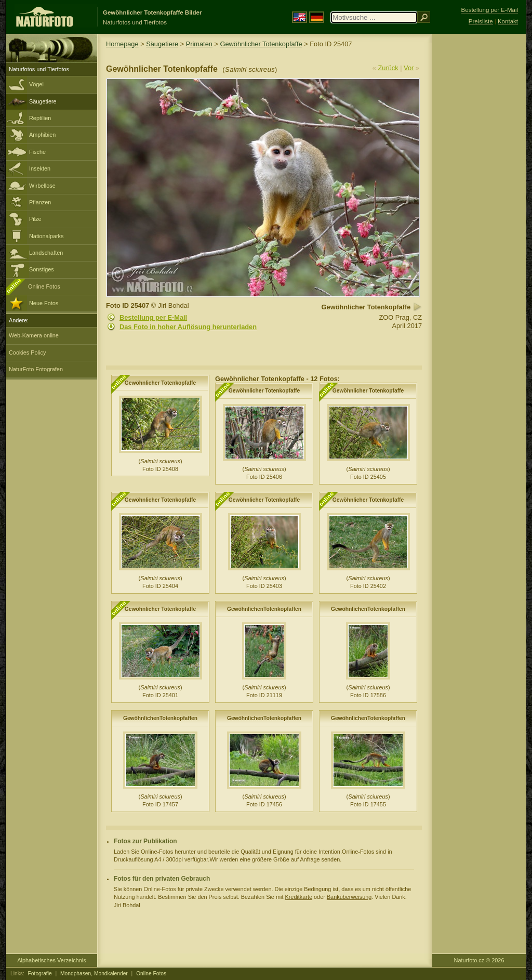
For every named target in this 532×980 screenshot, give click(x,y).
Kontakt (508, 21)
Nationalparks (46, 236)
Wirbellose (42, 186)
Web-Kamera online (34, 335)
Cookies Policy (27, 352)
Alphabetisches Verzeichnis (51, 960)
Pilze (35, 219)
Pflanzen (40, 202)
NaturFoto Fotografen (36, 369)
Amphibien (42, 135)
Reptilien (40, 118)
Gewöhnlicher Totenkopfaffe (261, 44)
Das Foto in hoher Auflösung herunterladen (188, 327)
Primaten (199, 44)
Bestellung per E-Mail (153, 317)
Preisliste (481, 21)
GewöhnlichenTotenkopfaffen (264, 609)
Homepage (122, 44)
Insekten (40, 168)
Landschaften (46, 253)
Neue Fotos (44, 303)
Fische (37, 152)
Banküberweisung (349, 897)
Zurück (388, 68)
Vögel (36, 84)
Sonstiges (42, 269)
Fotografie (40, 974)
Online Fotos (44, 286)
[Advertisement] (479, 200)
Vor (409, 68)
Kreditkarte (298, 897)
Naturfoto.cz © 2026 (479, 960)
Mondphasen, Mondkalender (94, 974)
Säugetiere (43, 101)
